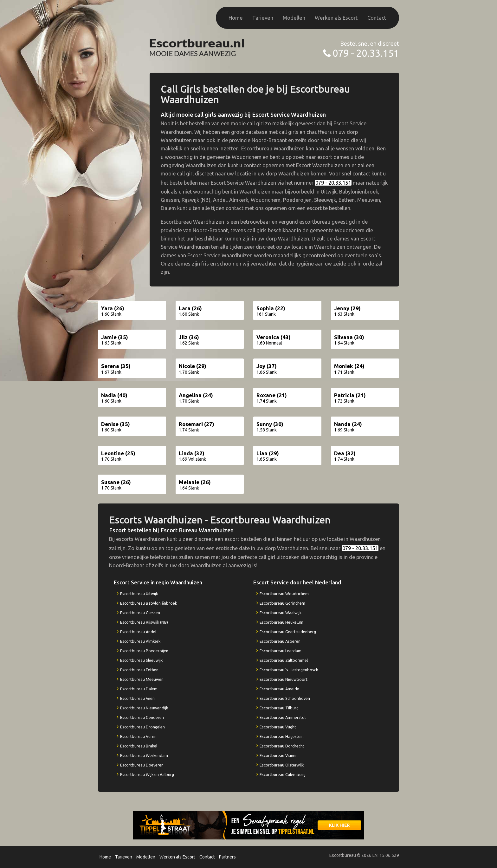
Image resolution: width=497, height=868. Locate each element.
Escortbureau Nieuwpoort (284, 679)
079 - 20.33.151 (366, 53)
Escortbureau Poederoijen (144, 651)
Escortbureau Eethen (139, 670)
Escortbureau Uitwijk (139, 594)
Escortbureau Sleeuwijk (141, 660)
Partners (227, 857)
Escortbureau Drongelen (142, 727)
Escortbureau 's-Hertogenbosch (289, 670)
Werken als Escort (336, 18)
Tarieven (263, 18)
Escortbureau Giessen (140, 613)
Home (236, 18)
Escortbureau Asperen (280, 641)
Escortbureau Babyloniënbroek (148, 603)
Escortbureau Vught (278, 727)
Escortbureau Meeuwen (142, 679)
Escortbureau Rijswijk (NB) (144, 622)
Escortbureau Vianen (279, 755)
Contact (377, 18)
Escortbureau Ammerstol (283, 717)
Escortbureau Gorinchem (282, 603)
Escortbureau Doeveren (142, 765)
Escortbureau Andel (138, 632)
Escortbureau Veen (137, 698)
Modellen (294, 18)
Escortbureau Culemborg (283, 774)
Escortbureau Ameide (279, 689)
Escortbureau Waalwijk (281, 613)
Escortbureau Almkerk (140, 641)
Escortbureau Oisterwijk (282, 765)
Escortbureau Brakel (139, 746)
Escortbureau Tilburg (279, 708)
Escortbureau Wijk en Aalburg (147, 774)
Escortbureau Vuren (138, 736)
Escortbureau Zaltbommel (284, 660)
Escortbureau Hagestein (282, 736)
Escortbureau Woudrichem (284, 594)
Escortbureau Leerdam (281, 651)
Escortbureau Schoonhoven (285, 698)
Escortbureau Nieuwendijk (144, 708)
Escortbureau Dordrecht (282, 746)
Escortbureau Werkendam (144, 755)
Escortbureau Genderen (142, 717)
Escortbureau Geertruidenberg (288, 632)
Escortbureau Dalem (139, 689)
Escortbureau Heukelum (281, 622)
